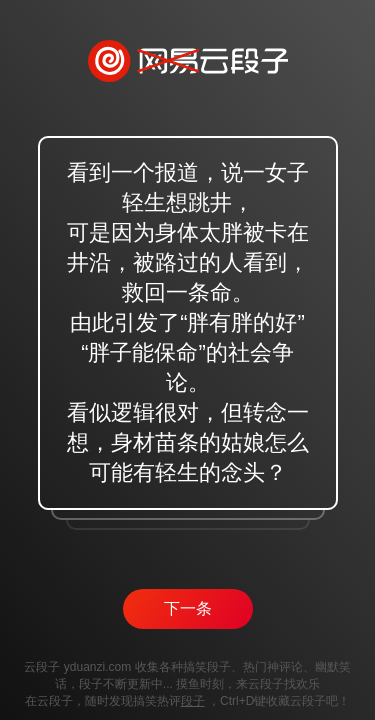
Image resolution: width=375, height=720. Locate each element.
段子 (193, 701)
